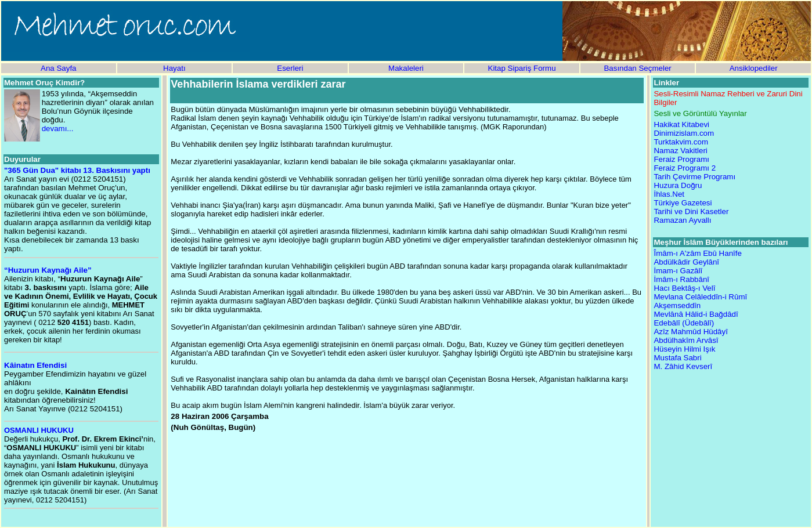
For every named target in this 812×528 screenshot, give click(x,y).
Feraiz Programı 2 (685, 168)
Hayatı (174, 68)
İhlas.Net (669, 194)
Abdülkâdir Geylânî (686, 262)
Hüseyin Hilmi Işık (684, 349)
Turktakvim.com (681, 142)
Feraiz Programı (681, 159)
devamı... (58, 129)
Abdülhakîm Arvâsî (686, 340)
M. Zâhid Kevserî (683, 366)
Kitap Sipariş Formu (522, 68)
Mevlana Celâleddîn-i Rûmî (700, 297)
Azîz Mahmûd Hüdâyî (690, 332)
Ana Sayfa (59, 68)
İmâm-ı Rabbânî (681, 279)
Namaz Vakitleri (680, 151)
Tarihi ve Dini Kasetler (691, 211)
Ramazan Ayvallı (682, 220)
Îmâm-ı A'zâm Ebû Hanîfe (697, 253)
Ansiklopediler (754, 68)
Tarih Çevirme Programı (694, 177)
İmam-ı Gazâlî (678, 271)
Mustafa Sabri (677, 358)
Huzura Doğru (678, 185)
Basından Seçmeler (637, 68)
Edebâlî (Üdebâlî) (684, 323)
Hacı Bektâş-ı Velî (684, 288)
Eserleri (290, 68)
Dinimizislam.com (684, 133)
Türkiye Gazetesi (683, 203)
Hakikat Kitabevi (681, 124)
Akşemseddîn (677, 305)
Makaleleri (406, 68)
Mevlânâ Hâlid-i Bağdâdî (696, 314)
